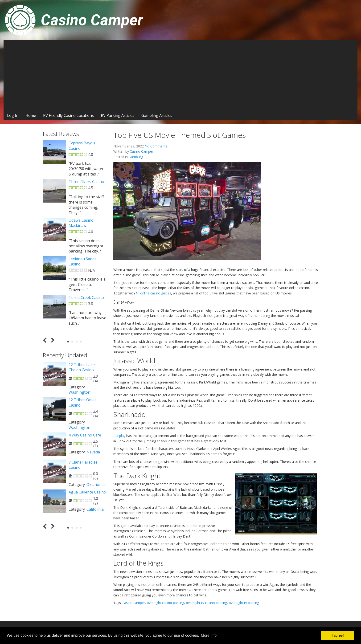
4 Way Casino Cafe (85, 435)
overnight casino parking (165, 603)
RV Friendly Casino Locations (68, 115)
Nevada (93, 452)
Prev (46, 340)
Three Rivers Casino (86, 182)
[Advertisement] (180, 76)
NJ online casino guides (153, 293)
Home (31, 115)
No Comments (156, 146)
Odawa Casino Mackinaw (81, 223)
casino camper (134, 603)
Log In (13, 115)
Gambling (136, 157)
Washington (79, 392)
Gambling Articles (157, 115)
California (95, 509)
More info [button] (209, 635)
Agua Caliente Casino (87, 492)
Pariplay (119, 436)
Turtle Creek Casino (86, 298)
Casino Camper (142, 151)
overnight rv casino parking (206, 603)
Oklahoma (96, 485)
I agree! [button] (338, 636)
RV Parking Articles (118, 115)
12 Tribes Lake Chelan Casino (82, 367)
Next (52, 340)
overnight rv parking (244, 603)
